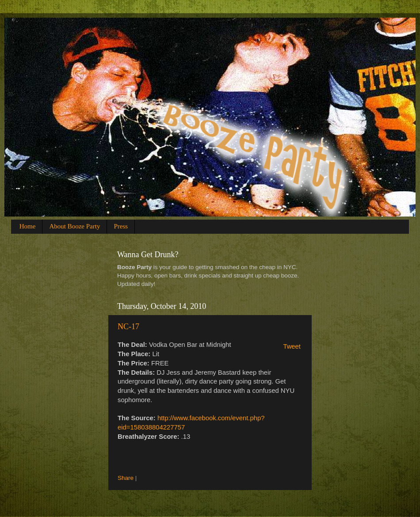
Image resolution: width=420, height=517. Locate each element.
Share (126, 478)
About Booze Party (74, 226)
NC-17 (128, 327)
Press (121, 226)
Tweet (292, 346)
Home (28, 226)
